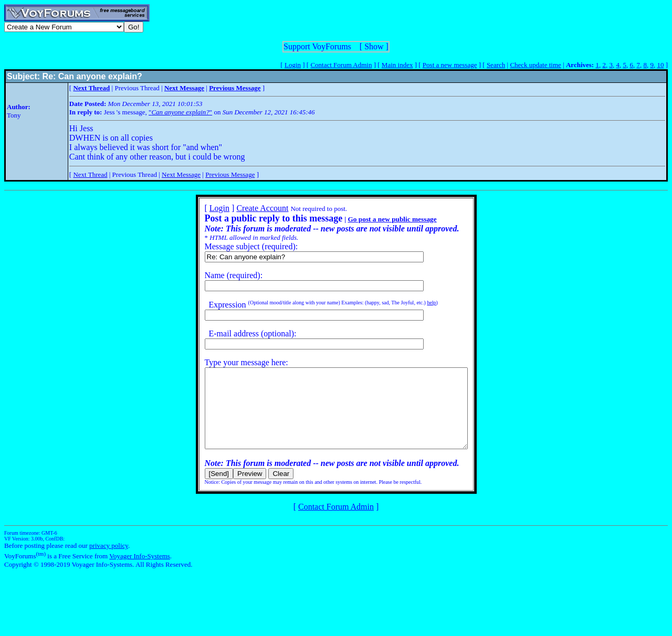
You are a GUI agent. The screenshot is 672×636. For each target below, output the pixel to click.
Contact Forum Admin (341, 65)
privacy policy (109, 561)
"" (180, 112)
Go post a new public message (376, 219)
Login (293, 65)
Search (496, 65)
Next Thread (90, 174)
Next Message (181, 174)
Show (374, 46)
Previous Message (230, 174)
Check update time (535, 65)
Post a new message (450, 65)
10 (660, 65)
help (416, 303)
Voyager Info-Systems (140, 572)
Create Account (246, 208)
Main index (397, 65)
